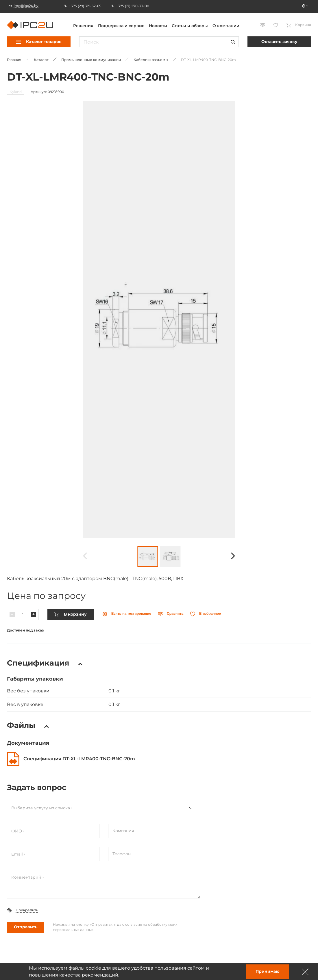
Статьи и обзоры (190, 26)
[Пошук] (233, 42)
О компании (226, 26)
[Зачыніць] (305, 972)
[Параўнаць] (171, 613)
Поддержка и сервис (121, 26)
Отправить (26, 926)
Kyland (16, 92)
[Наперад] (233, 556)
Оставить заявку (279, 42)
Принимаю (268, 971)
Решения (83, 26)
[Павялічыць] (34, 614)
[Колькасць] (23, 614)
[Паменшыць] (12, 614)
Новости (158, 26)
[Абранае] (206, 613)
